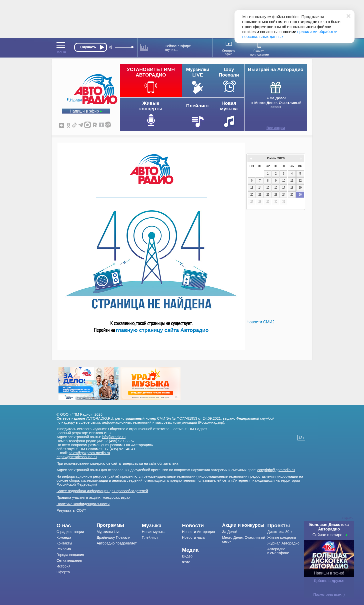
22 (268, 195)
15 (268, 188)
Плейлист (150, 537)
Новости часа (193, 537)
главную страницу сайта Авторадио (162, 330)
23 (276, 195)
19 (300, 188)
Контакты (64, 543)
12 (300, 181)
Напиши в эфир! (329, 573)
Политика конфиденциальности (83, 504)
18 (292, 188)
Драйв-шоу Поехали (113, 537)
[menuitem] (77, 525)
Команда (64, 537)
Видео (187, 556)
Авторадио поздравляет (117, 543)
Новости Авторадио (198, 532)
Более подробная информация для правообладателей (102, 491)
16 (276, 188)
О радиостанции (70, 532)
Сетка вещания (69, 560)
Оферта (63, 572)
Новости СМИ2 (260, 322)
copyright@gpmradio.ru (276, 470)
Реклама (64, 549)
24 (284, 195)
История (63, 566)
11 (292, 181)
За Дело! (278, 98)
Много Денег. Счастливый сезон (278, 105)
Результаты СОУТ (71, 510)
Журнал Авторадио (283, 543)
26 (300, 195)
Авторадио (278, 551)
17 (284, 188)
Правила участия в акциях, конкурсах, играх (93, 497)
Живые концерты (282, 537)
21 (260, 195)
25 (292, 195)
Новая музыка (154, 532)
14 (260, 188)
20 (252, 195)
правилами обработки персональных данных (269, 32)
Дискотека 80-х (280, 532)
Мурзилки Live (109, 532)
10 (284, 181)
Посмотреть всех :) (329, 594)
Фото (186, 562)
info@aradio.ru (114, 437)
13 (252, 188)
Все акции (276, 128)
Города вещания (70, 555)
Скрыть (348, 518)
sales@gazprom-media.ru (89, 453)
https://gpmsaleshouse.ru (77, 457)
